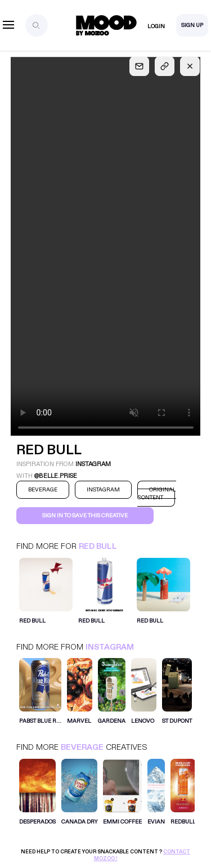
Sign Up (192, 25)
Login (156, 26)
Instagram (110, 647)
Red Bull (98, 546)
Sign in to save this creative (85, 516)
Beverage (82, 747)
